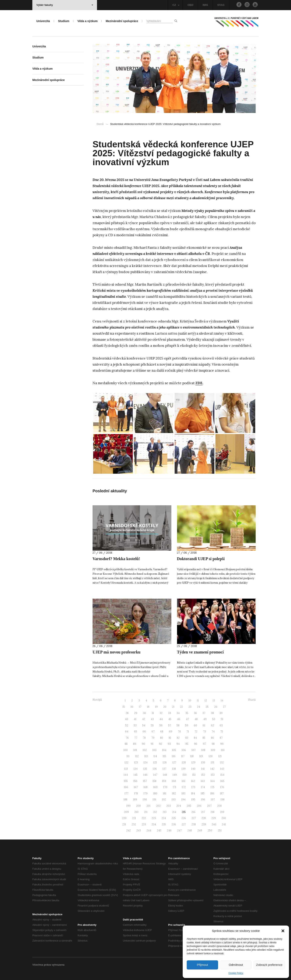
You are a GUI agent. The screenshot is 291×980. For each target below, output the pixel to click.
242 (129, 830)
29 (136, 713)
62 (212, 725)
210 (136, 812)
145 (136, 775)
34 (178, 713)
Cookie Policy (236, 973)
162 (193, 781)
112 (137, 756)
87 (221, 738)
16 (132, 707)
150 (185, 775)
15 (124, 707)
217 (203, 812)
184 (193, 793)
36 (195, 713)
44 (161, 719)
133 (126, 769)
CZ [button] (176, 5)
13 (214, 701)
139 (183, 769)
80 (162, 738)
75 (222, 732)
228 (204, 818)
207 (209, 806)
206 (199, 806)
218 (212, 812)
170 (165, 787)
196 (203, 800)
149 (175, 775)
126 (165, 762)
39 (221, 713)
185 (203, 793)
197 (213, 800)
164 (212, 781)
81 (170, 738)
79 (153, 738)
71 (188, 732)
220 (124, 818)
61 (204, 725)
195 (193, 800)
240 (214, 824)
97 (204, 744)
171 (174, 787)
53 (135, 725)
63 (221, 725)
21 (173, 707)
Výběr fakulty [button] (65, 5)
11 (198, 701)
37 (204, 713)
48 (196, 719)
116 (174, 756)
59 (187, 725)
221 (134, 818)
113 (146, 756)
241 (224, 824)
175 (212, 787)
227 (194, 818)
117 (183, 756)
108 (203, 750)
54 (144, 725)
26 (216, 707)
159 (164, 781)
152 (203, 775)
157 (145, 781)
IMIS (205, 5)
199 (128, 806)
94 (178, 744)
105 (174, 750)
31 (153, 713)
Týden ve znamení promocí (200, 652)
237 (184, 824)
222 (144, 818)
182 (174, 793)
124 (145, 762)
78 (144, 738)
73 (205, 732)
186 (212, 793)
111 (128, 756)
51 (222, 719)
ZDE (199, 383)
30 (144, 713)
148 (165, 775)
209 (126, 812)
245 (159, 830)
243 (139, 830)
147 (155, 775)
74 (213, 732)
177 (126, 793)
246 (169, 830)
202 (158, 806)
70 (179, 732)
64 (127, 732)
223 (154, 818)
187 (222, 793)
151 (194, 775)
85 (204, 738)
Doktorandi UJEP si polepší (201, 559)
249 (200, 830)
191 (154, 800)
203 (169, 806)
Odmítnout (236, 965)
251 (220, 830)
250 (210, 830)
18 (148, 707)
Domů (100, 124)
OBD (190, 5)
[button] (283, 931)
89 (135, 744)
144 (126, 775)
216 (193, 812)
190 (145, 800)
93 (169, 744)
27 (224, 707)
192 (164, 800)
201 (149, 806)
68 (162, 732)
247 (179, 830)
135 (145, 769)
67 (153, 732)
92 (161, 744)
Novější (97, 700)
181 (165, 793)
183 (183, 793)
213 (165, 812)
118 (192, 756)
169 (155, 787)
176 (222, 787)
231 (124, 824)
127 (174, 762)
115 (164, 756)
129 (193, 762)
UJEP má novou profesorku (117, 652)
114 (155, 756)
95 (187, 744)
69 (171, 732)
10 (190, 701)
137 (164, 769)
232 (134, 824)
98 (213, 744)
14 (222, 701)
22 (181, 707)
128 (184, 762)
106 (184, 750)
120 (211, 756)
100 (126, 750)
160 (174, 781)
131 (212, 762)
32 (161, 713)
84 (195, 738)
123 (136, 762)
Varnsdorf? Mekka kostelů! (116, 559)
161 (183, 781)
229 (214, 818)
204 (179, 806)
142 (212, 769)
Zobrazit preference (269, 965)
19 (156, 707)
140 (193, 769)
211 (146, 812)
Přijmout (202, 965)
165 (222, 781)
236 (174, 824)
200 (139, 806)
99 (222, 744)
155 (126, 781)
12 (206, 701)
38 (212, 713)
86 (212, 738)
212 (155, 812)
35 (187, 713)
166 (126, 787)
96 (196, 744)
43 (152, 719)
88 (126, 744)
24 (199, 707)
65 (135, 732)
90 (143, 744)
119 (201, 756)
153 (213, 775)
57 (170, 725)
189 (135, 800)
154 (222, 775)
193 (174, 800)
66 (144, 732)
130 (203, 762)
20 (165, 707)
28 (127, 713)
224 (164, 818)
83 (187, 738)
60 (195, 725)
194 (183, 800)
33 (170, 713)
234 (154, 824)
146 (145, 775)
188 (125, 800)
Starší (252, 700)
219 (222, 812)
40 (127, 719)
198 (222, 800)
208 (219, 806)
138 (174, 769)
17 (140, 707)
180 (155, 793)
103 (154, 750)
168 (145, 787)
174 (203, 787)
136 (155, 769)
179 (145, 793)
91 (152, 744)
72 (196, 732)
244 (149, 830)
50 (214, 719)
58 (178, 725)
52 (127, 725)
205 (189, 806)
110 (223, 750)
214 (174, 812)
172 (184, 787)
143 (222, 769)
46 (179, 719)
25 (207, 707)
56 (161, 725)
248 (190, 830)
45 (170, 719)
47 (187, 719)
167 (136, 787)
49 (205, 719)
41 (135, 719)
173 (193, 787)
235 (164, 824)
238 (194, 824)
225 (174, 818)
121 (220, 756)
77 (136, 738)
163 (203, 781)
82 (178, 738)
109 (213, 750)
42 (144, 719)
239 (204, 824)
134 (136, 769)
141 (203, 769)
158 (154, 781)
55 (152, 725)
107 (194, 750)
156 (135, 781)
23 (190, 707)
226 (184, 818)
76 (127, 738)
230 (224, 818)
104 (164, 750)
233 (144, 824)
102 (145, 750)
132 (222, 762)
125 (155, 762)
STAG (221, 5)
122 (126, 762)
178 (136, 793)
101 (135, 750)
